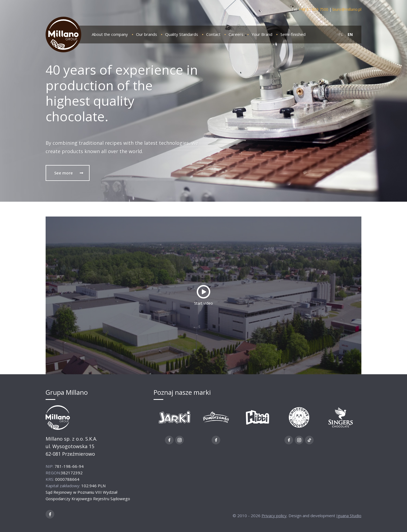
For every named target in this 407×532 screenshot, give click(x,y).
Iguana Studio (349, 516)
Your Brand (262, 34)
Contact (213, 34)
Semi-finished (293, 34)
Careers (236, 34)
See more (69, 173)
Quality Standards (182, 34)
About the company (110, 34)
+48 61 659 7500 (313, 9)
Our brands (147, 34)
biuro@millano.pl (347, 9)
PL (341, 34)
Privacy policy (274, 516)
